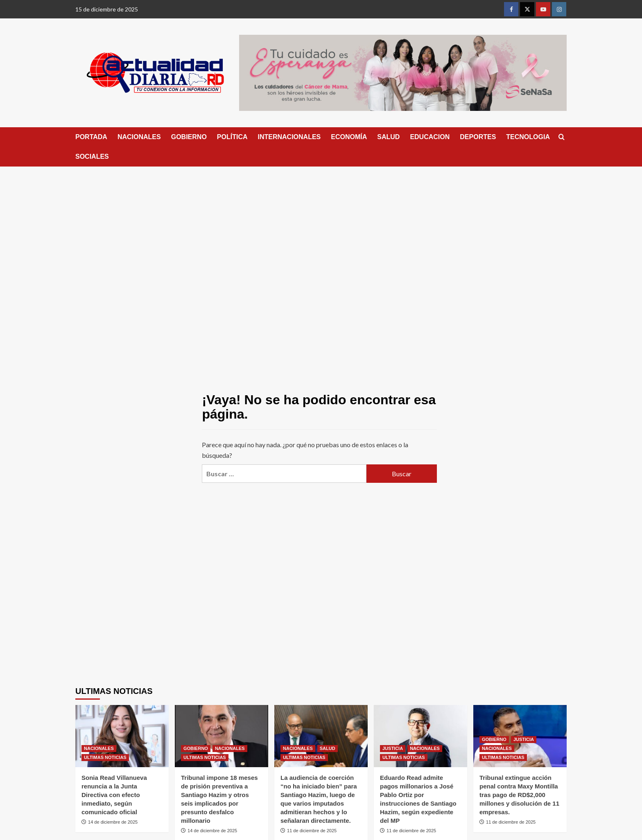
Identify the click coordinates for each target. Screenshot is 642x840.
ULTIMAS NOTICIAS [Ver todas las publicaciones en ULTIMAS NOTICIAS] (105, 757)
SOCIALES (92, 157)
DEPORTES (478, 137)
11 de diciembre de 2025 (312, 831)
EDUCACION (430, 137)
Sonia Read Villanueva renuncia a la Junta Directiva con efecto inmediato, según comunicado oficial (114, 795)
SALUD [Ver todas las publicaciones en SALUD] (328, 748)
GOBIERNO (189, 137)
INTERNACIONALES (289, 137)
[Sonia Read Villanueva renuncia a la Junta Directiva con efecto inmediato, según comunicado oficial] (122, 736)
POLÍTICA (232, 137)
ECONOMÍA (349, 137)
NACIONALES (139, 137)
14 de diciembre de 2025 (113, 822)
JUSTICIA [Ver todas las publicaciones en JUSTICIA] (393, 748)
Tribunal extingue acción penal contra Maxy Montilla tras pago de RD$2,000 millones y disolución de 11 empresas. (519, 795)
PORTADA (91, 137)
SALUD (388, 137)
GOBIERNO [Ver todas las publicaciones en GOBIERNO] (196, 748)
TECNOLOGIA (528, 137)
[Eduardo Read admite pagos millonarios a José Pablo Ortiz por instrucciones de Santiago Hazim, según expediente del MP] (420, 736)
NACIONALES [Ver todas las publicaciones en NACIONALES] (99, 748)
